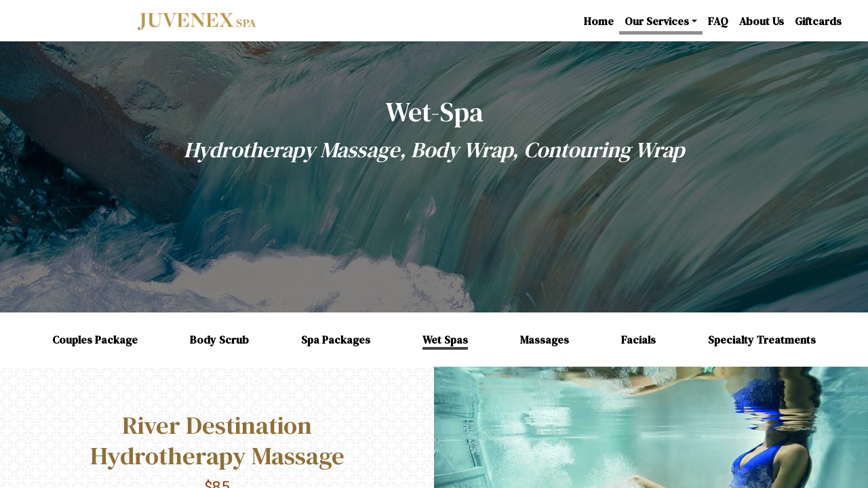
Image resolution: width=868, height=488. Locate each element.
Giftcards (818, 21)
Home (599, 21)
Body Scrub (219, 340)
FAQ (718, 21)
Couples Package (95, 340)
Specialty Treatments (762, 340)
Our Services (657, 21)
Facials (638, 340)
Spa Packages (336, 340)
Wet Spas (445, 340)
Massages (545, 340)
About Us (762, 21)
